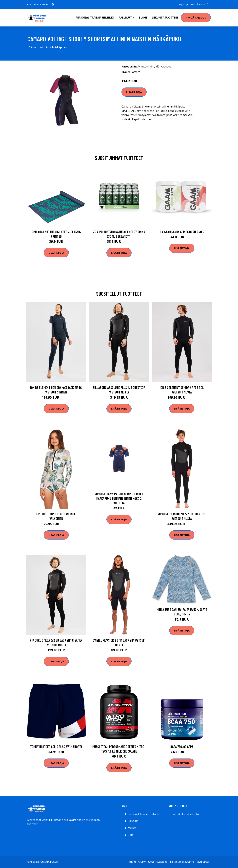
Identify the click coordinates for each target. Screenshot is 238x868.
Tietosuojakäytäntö (182, 862)
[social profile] (53, 4)
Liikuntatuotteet (165, 18)
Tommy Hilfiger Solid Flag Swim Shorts (56, 747)
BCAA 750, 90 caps (182, 747)
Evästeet (162, 862)
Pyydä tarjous (196, 18)
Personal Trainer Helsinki (95, 18)
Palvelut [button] (125, 18)
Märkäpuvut (60, 47)
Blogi (143, 18)
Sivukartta (203, 862)
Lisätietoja (134, 92)
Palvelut (133, 821)
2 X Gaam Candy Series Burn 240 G (182, 232)
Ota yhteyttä (146, 862)
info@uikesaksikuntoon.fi (188, 814)
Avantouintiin (40, 47)
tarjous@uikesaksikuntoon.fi (193, 4)
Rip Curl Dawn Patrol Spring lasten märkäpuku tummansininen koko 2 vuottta (119, 498)
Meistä (132, 828)
